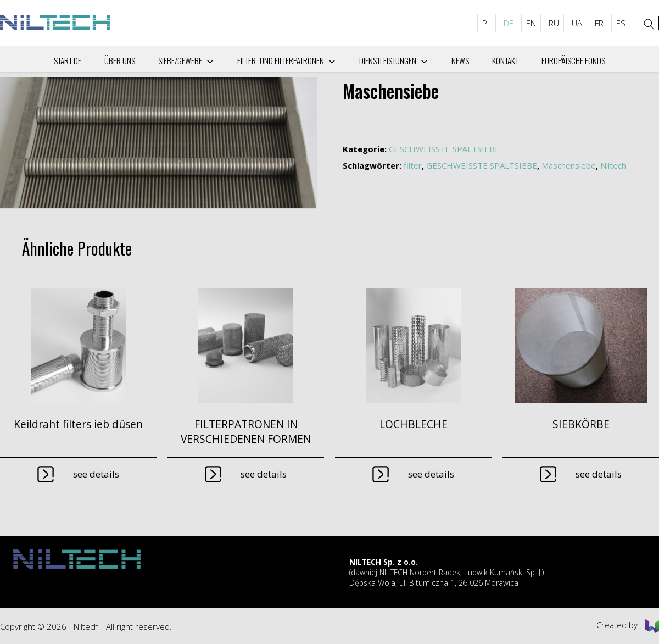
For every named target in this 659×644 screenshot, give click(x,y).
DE (509, 23)
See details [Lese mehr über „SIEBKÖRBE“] (599, 474)
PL (487, 23)
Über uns (120, 60)
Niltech (613, 165)
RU (554, 23)
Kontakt (505, 60)
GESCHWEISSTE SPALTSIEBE (444, 149)
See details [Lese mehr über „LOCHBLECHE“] (431, 474)
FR (599, 23)
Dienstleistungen (388, 60)
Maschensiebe (569, 165)
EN (531, 23)
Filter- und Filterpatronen (281, 60)
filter (413, 165)
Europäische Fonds (573, 60)
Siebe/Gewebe (180, 60)
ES (621, 23)
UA (577, 23)
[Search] (649, 24)
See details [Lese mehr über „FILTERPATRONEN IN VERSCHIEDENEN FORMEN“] (264, 474)
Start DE (68, 60)
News (460, 60)
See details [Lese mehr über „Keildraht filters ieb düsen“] (96, 474)
